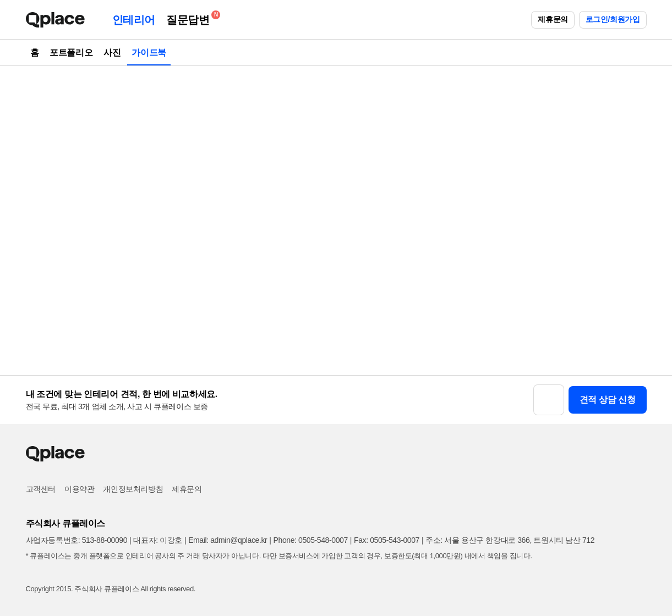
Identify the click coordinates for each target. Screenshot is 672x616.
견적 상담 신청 (608, 400)
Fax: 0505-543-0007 (387, 540)
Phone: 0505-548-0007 (311, 540)
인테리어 (134, 20)
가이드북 (149, 53)
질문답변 (190, 18)
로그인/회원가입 (613, 19)
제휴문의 (553, 19)
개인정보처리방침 (133, 489)
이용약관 (79, 489)
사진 (112, 53)
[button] (549, 400)
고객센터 (41, 489)
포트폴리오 (71, 53)
